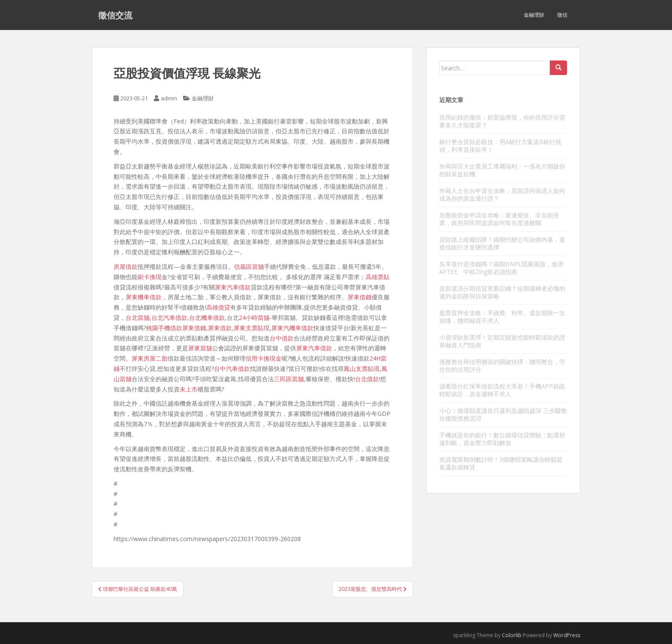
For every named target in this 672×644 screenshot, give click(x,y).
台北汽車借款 (169, 317)
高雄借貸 (218, 307)
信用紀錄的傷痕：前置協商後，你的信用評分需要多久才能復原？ (502, 121)
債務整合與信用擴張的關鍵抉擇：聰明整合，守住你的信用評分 (502, 366)
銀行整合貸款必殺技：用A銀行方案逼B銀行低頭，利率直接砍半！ (500, 146)
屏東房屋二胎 (150, 358)
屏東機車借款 (144, 297)
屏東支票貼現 (252, 328)
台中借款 (282, 338)
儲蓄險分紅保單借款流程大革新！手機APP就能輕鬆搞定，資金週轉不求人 (502, 390)
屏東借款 (220, 328)
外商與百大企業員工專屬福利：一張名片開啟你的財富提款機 (502, 170)
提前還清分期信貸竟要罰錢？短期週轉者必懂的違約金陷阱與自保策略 (502, 292)
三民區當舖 (289, 379)
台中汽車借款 (232, 369)
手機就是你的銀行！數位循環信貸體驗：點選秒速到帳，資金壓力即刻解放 (502, 439)
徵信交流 (115, 15)
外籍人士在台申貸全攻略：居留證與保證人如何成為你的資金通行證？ (502, 194)
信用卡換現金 (264, 358)
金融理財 (534, 15)
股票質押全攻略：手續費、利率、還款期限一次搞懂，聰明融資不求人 (502, 317)
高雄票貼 (378, 277)
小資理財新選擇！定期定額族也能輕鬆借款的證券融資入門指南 (502, 341)
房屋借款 (126, 266)
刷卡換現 (150, 277)
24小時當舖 (254, 317)
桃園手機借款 (164, 328)
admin (169, 98)
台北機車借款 (207, 317)
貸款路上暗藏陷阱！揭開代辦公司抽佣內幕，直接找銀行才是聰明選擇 (502, 243)
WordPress (567, 635)
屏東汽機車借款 (292, 328)
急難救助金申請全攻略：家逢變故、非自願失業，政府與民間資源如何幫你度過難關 (499, 219)
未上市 (189, 389)
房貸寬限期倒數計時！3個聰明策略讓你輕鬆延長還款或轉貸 (501, 463)
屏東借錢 (360, 297)
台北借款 (367, 379)
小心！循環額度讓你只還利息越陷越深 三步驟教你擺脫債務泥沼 (503, 414)
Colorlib (512, 635)
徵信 (562, 15)
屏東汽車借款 (233, 287)
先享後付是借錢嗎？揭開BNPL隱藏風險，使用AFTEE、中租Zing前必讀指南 (501, 268)
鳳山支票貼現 (362, 369)
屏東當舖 (200, 348)
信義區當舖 (249, 266)
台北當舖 (138, 317)
